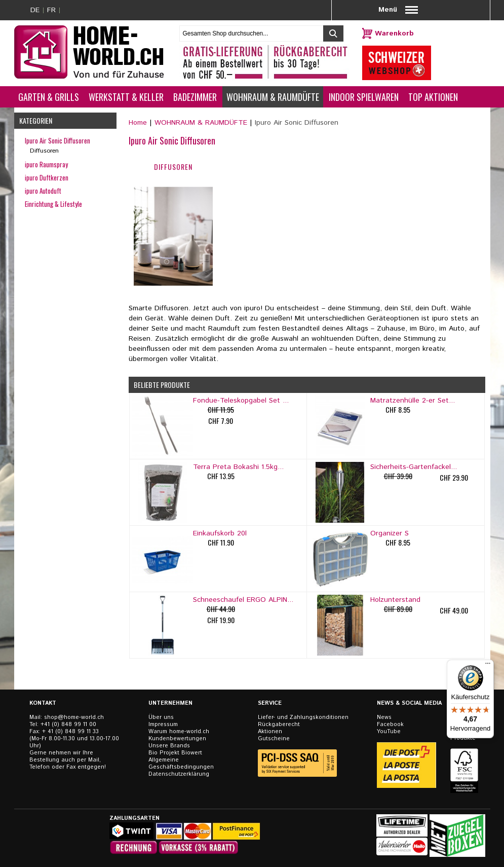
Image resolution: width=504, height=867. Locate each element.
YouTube (389, 732)
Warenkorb (394, 33)
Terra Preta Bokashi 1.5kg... (238, 467)
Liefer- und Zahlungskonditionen (303, 717)
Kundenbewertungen (177, 739)
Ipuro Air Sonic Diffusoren (57, 140)
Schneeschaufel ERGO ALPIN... (243, 600)
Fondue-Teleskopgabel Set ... (241, 401)
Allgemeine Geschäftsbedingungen (181, 764)
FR (51, 10)
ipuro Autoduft (43, 191)
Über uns (161, 717)
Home (138, 123)
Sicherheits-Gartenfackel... (414, 467)
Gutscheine (274, 739)
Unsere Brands (169, 746)
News (384, 717)
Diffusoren (44, 151)
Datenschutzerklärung (179, 774)
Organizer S (390, 533)
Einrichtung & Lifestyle (53, 204)
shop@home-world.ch (74, 717)
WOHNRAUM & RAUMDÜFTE (201, 123)
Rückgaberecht (279, 725)
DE (35, 10)
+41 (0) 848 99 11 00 (68, 725)
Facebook (390, 725)
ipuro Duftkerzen (47, 177)
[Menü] (488, 666)
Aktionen (270, 732)
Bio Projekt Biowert (175, 753)
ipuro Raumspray (46, 164)
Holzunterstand (395, 600)
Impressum (163, 725)
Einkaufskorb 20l (220, 533)
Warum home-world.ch (179, 732)
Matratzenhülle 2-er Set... (413, 401)
